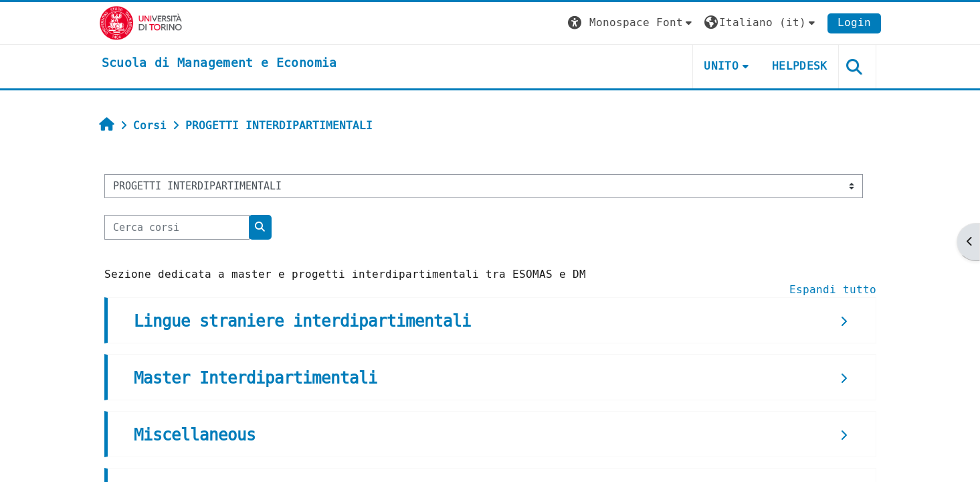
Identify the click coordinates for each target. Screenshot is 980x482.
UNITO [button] (721, 66)
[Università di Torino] (141, 22)
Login (854, 22)
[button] (631, 23)
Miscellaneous (195, 435)
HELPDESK (800, 66)
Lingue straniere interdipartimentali (302, 321)
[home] (219, 64)
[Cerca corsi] (177, 227)
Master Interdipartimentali (256, 378)
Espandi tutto (833, 290)
